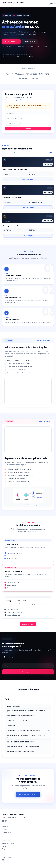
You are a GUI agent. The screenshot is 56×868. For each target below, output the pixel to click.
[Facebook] (6, 821)
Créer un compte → (28, 179)
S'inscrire (28, 129)
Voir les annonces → (11, 42)
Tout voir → (51, 152)
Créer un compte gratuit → (14, 100)
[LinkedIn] (3, 821)
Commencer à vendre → (44, 340)
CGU (3, 860)
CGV (3, 863)
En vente (4, 829)
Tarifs (4, 835)
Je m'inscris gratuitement (28, 672)
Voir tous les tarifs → (28, 624)
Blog (3, 849)
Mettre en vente (30, 42)
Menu (52, 3)
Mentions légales (7, 857)
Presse (4, 846)
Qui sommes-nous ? (8, 843)
